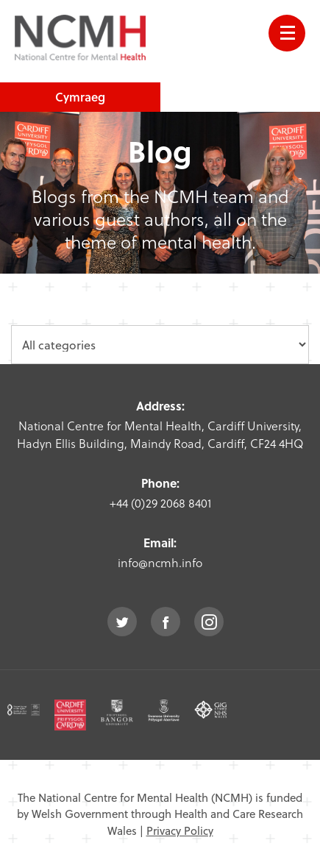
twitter (122, 622)
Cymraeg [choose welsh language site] (80, 97)
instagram (209, 622)
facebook (166, 622)
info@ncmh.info (160, 562)
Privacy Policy (180, 830)
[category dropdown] (160, 345)
